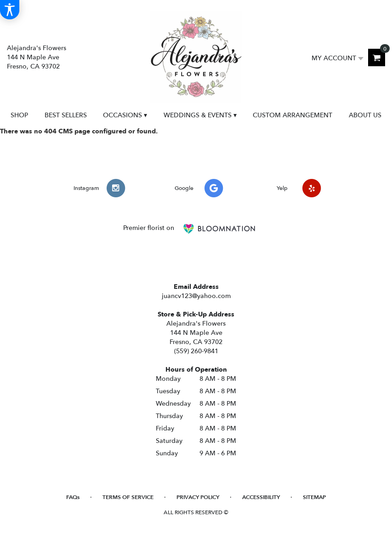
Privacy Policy (198, 497)
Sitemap (314, 497)
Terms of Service (128, 497)
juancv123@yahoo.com (196, 296)
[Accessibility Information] (10, 10)
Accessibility (261, 497)
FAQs (73, 497)
